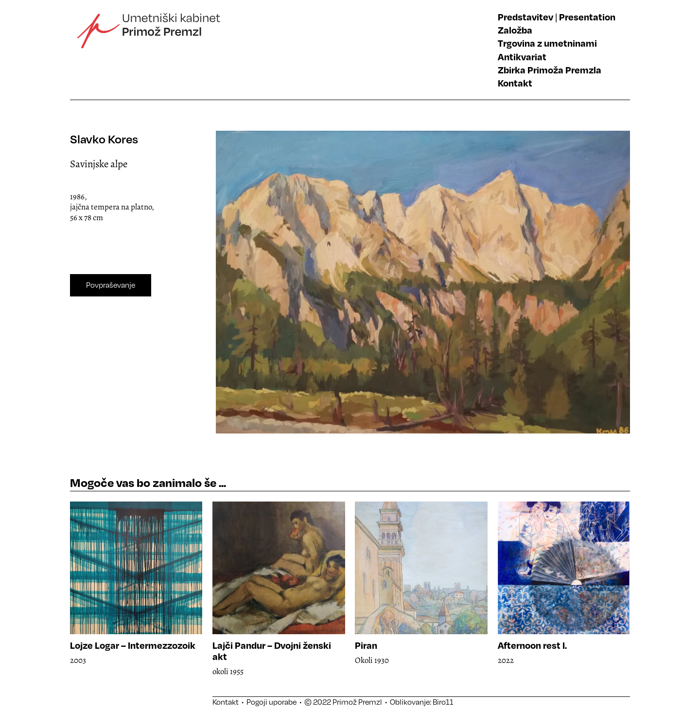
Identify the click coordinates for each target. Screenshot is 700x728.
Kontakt (515, 83)
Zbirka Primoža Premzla (550, 70)
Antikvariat (522, 57)
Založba (515, 30)
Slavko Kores (104, 139)
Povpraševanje (111, 285)
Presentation (587, 17)
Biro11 (443, 702)
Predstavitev (525, 17)
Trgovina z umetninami (547, 43)
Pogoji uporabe (271, 702)
